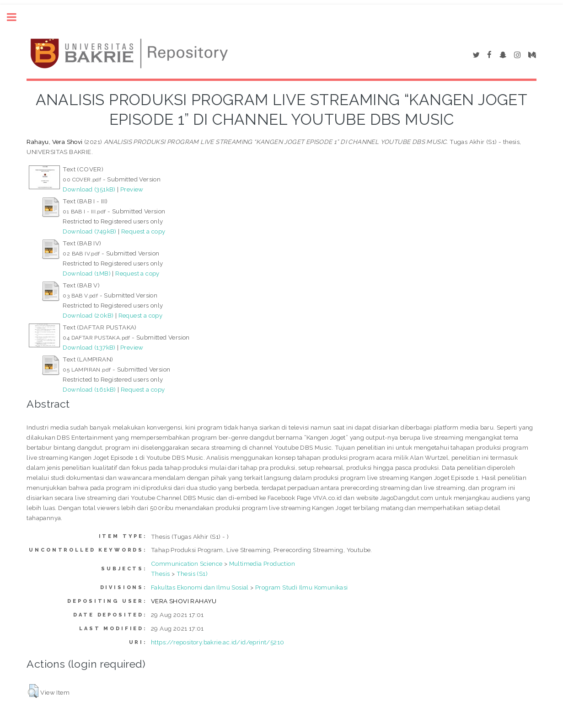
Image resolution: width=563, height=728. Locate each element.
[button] (33, 691)
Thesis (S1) (192, 574)
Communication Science (187, 563)
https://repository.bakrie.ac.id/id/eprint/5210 (217, 642)
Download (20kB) (88, 315)
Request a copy (143, 231)
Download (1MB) (87, 273)
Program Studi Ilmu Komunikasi (302, 587)
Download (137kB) (89, 347)
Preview (132, 189)
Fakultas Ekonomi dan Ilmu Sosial (200, 587)
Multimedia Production (262, 563)
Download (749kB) (89, 231)
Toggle (16, 17)
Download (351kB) (89, 189)
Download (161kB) (89, 389)
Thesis (160, 574)
